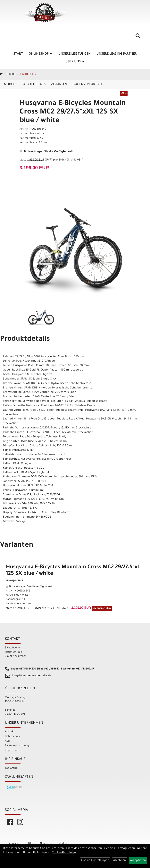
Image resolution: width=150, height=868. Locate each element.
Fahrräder (14, 844)
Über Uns (75, 62)
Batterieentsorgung (17, 746)
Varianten (59, 85)
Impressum (12, 751)
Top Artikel (11, 768)
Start (18, 54)
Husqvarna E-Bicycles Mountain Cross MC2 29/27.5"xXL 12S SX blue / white (73, 112)
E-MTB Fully (28, 74)
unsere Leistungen (75, 54)
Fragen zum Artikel (87, 85)
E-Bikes (11, 74)
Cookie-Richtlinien (64, 853)
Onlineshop (41, 54)
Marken (63, 844)
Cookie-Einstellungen (95, 861)
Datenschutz (12, 736)
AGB (7, 741)
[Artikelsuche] (138, 37)
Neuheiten (46, 844)
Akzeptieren (138, 861)
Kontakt (10, 732)
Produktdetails (33, 85)
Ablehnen (120, 861)
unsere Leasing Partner (117, 54)
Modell (10, 85)
